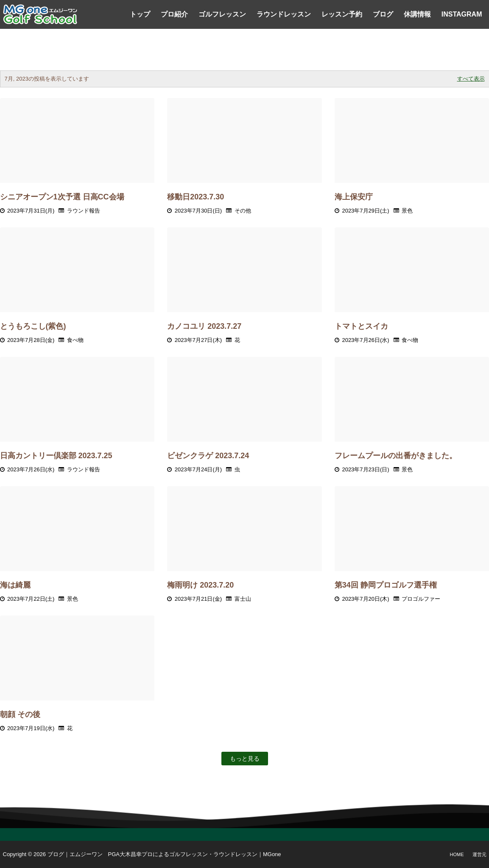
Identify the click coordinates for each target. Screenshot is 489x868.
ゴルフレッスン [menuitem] (222, 14)
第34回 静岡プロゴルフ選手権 (386, 585)
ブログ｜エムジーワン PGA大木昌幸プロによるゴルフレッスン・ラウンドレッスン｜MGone (164, 854)
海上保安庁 (354, 197)
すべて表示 (471, 79)
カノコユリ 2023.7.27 (204, 326)
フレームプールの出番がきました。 (396, 456)
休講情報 (417, 14)
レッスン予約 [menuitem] (342, 14)
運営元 (479, 854)
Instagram (462, 14)
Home (457, 854)
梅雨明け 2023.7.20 (200, 585)
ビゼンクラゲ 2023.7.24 (208, 456)
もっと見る (245, 759)
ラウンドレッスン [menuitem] (284, 14)
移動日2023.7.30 (196, 197)
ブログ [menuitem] (383, 14)
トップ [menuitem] (140, 14)
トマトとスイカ (361, 326)
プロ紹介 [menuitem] (174, 14)
